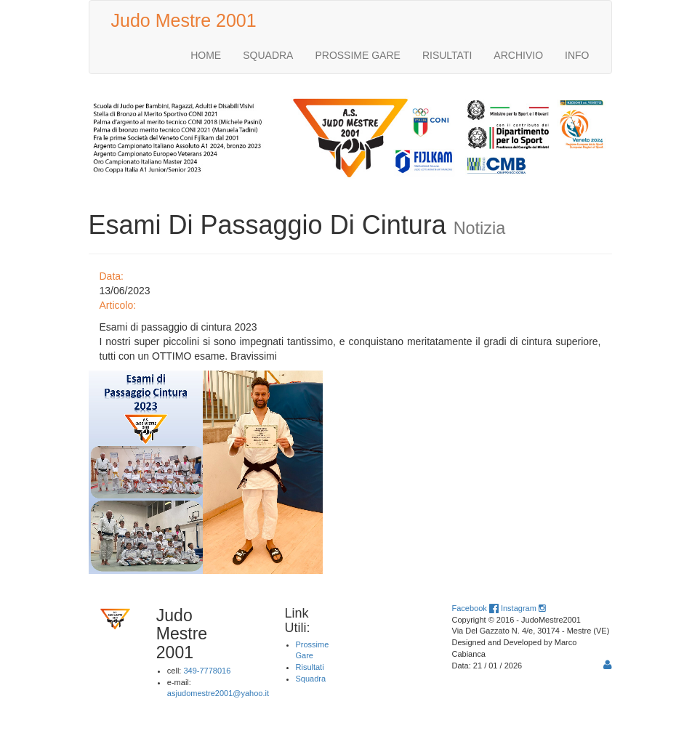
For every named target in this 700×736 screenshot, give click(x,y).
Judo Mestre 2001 (184, 20)
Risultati (310, 667)
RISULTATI (447, 55)
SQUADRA (268, 55)
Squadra (311, 679)
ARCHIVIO (518, 55)
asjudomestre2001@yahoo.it (218, 693)
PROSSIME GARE (357, 55)
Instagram (523, 608)
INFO (577, 55)
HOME (206, 55)
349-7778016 (207, 671)
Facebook (475, 608)
